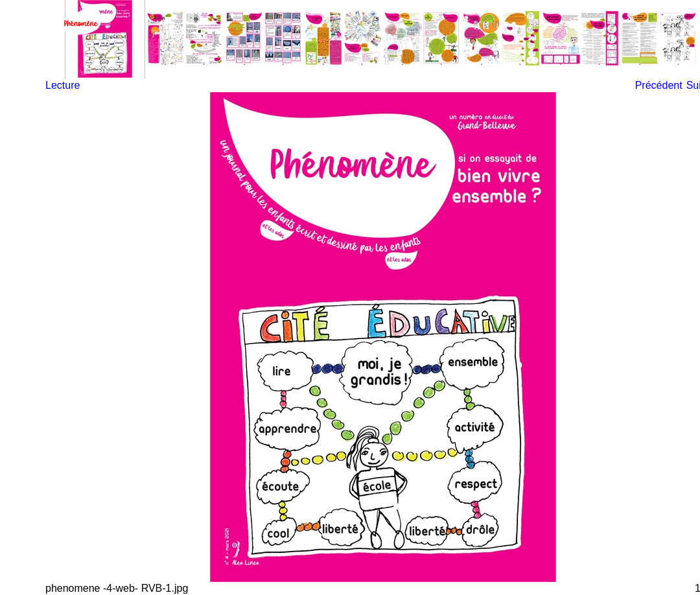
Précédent (659, 85)
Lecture (63, 85)
